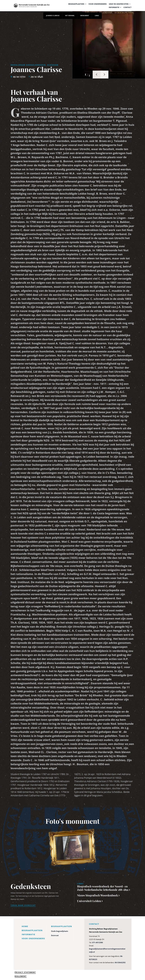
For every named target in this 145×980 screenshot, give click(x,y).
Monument (85, 16)
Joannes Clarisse (53, 16)
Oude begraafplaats (60, 931)
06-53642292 (120, 962)
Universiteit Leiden (89, 901)
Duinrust (55, 935)
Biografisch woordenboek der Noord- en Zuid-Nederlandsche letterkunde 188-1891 (103, 888)
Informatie (28, 934)
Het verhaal (70, 16)
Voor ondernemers (33, 939)
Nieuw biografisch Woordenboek (98, 895)
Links (97, 16)
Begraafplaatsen (32, 930)
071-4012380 (98, 942)
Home (25, 926)
